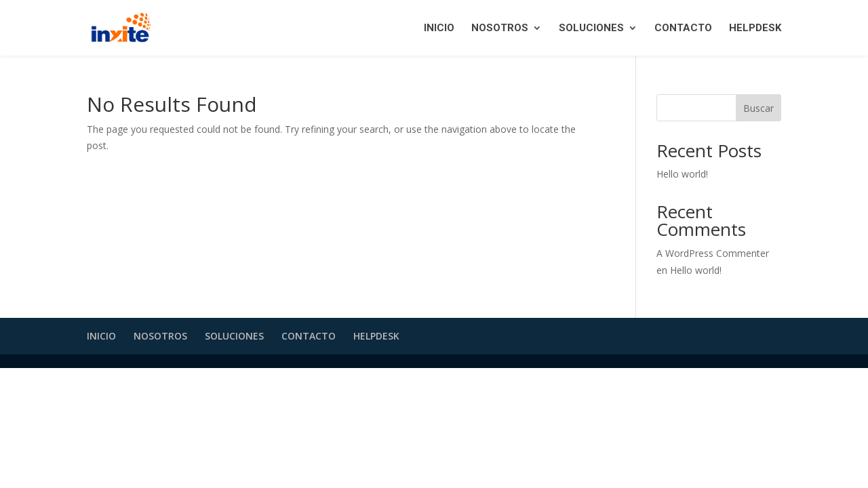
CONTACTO (683, 28)
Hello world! (682, 174)
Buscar (758, 108)
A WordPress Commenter (713, 253)
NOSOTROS (500, 28)
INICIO (439, 28)
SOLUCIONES (591, 28)
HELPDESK (755, 28)
